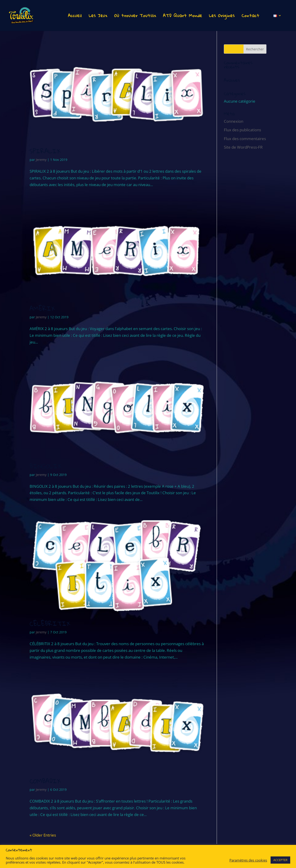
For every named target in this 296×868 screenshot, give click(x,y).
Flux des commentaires (245, 139)
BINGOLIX (46, 466)
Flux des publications (242, 130)
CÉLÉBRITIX (50, 624)
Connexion (234, 121)
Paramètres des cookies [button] (248, 860)
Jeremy (41, 160)
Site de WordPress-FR (243, 147)
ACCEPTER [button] (280, 860)
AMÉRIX (42, 308)
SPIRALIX (45, 151)
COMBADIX (45, 781)
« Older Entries (43, 835)
